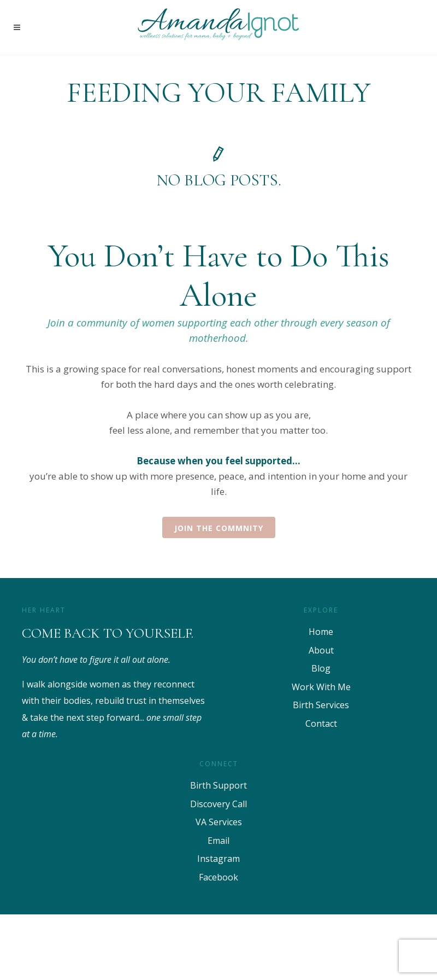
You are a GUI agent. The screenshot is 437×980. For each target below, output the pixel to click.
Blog (321, 668)
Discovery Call (218, 804)
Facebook (218, 877)
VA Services (219, 822)
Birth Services (321, 705)
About (321, 650)
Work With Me (321, 687)
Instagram (218, 859)
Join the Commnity (219, 528)
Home (321, 632)
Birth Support (218, 785)
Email (218, 841)
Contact (321, 724)
